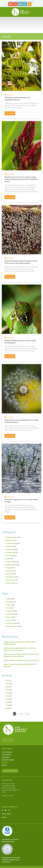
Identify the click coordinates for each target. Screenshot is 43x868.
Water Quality (11, 583)
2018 (8, 705)
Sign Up (23, 4)
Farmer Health (11, 552)
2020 (8, 699)
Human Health (11, 562)
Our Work (6, 757)
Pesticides (10, 571)
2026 (8, 681)
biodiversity (10, 611)
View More (10, 113)
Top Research (11, 577)
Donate (13, 4)
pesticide (10, 617)
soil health (10, 620)
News (11, 2)
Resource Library (8, 760)
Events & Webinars (21, 2)
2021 (8, 696)
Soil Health (10, 574)
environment (11, 614)
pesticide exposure (13, 626)
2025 (8, 684)
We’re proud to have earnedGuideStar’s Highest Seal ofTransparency (11, 860)
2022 (8, 693)
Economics (10, 546)
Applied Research (12, 537)
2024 (8, 687)
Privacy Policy (6, 814)
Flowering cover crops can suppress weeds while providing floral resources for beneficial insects (21, 179)
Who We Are (6, 755)
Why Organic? (7, 752)
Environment (11, 549)
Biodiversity (10, 540)
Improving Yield (12, 565)
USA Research (11, 580)
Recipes (4, 765)
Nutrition (9, 568)
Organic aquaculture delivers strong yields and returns (21, 660)
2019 (8, 702)
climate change (12, 623)
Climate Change (12, 543)
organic (9, 605)
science (9, 599)
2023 (8, 690)
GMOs (9, 559)
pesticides (10, 602)
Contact (31, 2)
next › (22, 714)
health (9, 608)
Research (5, 762)
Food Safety (10, 555)
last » (28, 714)
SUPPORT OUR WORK (10, 771)
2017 (8, 708)
